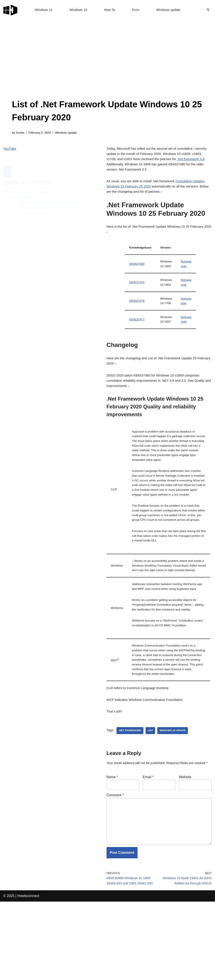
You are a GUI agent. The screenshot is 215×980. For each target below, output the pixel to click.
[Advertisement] (107, 65)
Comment (115, 866)
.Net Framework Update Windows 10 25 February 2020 (47, 185)
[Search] (208, 10)
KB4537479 (137, 292)
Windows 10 (77, 10)
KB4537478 (137, 312)
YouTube (10, 149)
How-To (110, 10)
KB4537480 (137, 272)
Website (185, 847)
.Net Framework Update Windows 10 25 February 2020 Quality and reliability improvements (54, 205)
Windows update (170, 10)
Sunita (21, 133)
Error (136, 10)
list (153, 794)
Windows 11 (42, 10)
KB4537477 (137, 332)
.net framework (131, 794)
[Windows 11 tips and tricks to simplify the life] (11, 10)
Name (112, 847)
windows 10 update (176, 794)
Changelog (24, 194)
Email (148, 847)
